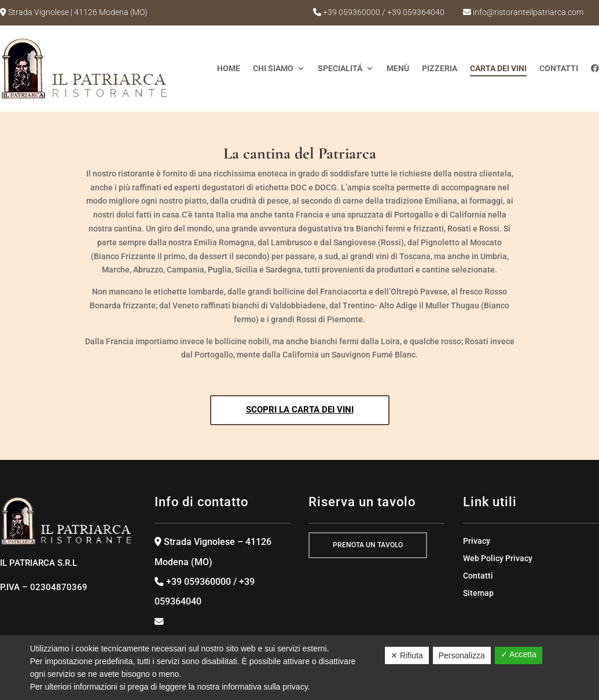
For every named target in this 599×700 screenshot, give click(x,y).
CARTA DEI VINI (498, 68)
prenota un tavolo (368, 545)
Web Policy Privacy (498, 559)
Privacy (477, 541)
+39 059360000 (352, 12)
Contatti (559, 68)
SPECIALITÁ (340, 68)
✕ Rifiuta (407, 655)
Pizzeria (440, 68)
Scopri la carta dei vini (300, 410)
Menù (398, 68)
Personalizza (462, 655)
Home (229, 68)
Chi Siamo (273, 68)
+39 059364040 (416, 12)
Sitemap (478, 593)
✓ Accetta (519, 654)
